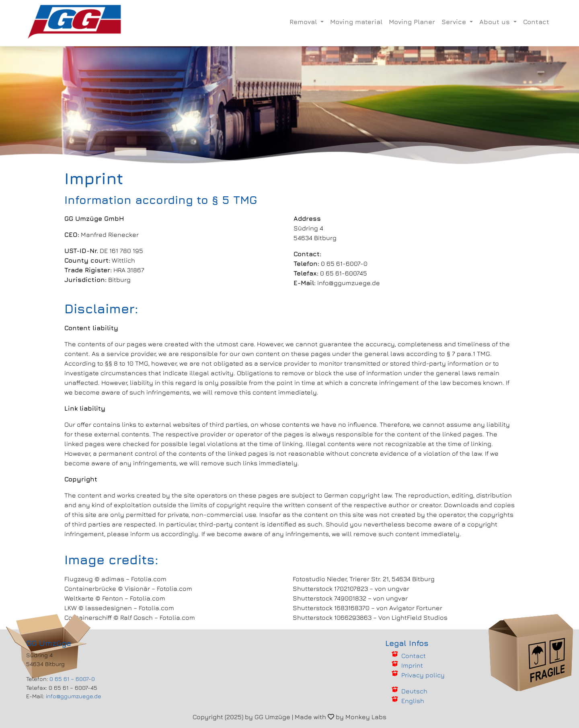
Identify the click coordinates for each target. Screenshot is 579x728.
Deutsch (414, 691)
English (413, 701)
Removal (304, 22)
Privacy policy (423, 675)
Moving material (356, 22)
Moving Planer (412, 22)
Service (455, 22)
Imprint (412, 665)
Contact (536, 22)
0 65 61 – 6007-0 (72, 679)
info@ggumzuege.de (74, 696)
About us (496, 22)
